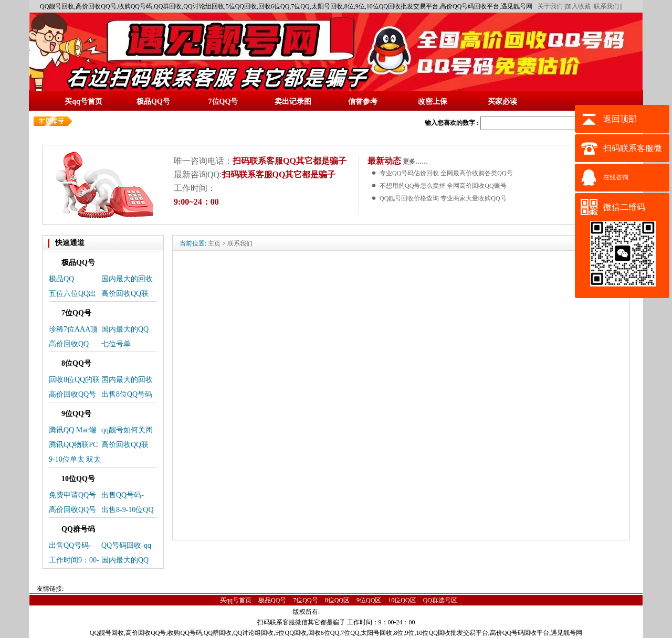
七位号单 (116, 344)
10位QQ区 (402, 600)
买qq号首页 (236, 600)
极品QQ (61, 279)
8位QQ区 (337, 600)
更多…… (414, 162)
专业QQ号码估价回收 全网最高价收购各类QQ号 (446, 173)
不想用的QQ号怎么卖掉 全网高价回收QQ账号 (443, 186)
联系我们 (606, 6)
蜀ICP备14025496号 (352, 612)
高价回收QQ (69, 344)
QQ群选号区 (440, 600)
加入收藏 (578, 6)
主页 (214, 243)
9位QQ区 (369, 600)
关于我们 (550, 6)
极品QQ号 (272, 600)
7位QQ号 (305, 600)
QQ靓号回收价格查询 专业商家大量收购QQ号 (443, 198)
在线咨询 (616, 177)
